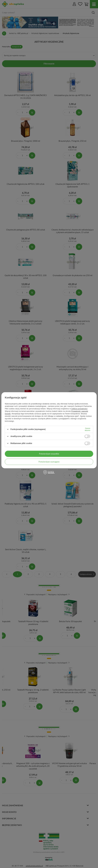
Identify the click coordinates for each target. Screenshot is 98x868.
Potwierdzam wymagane (49, 462)
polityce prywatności (79, 409)
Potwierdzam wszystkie (49, 454)
